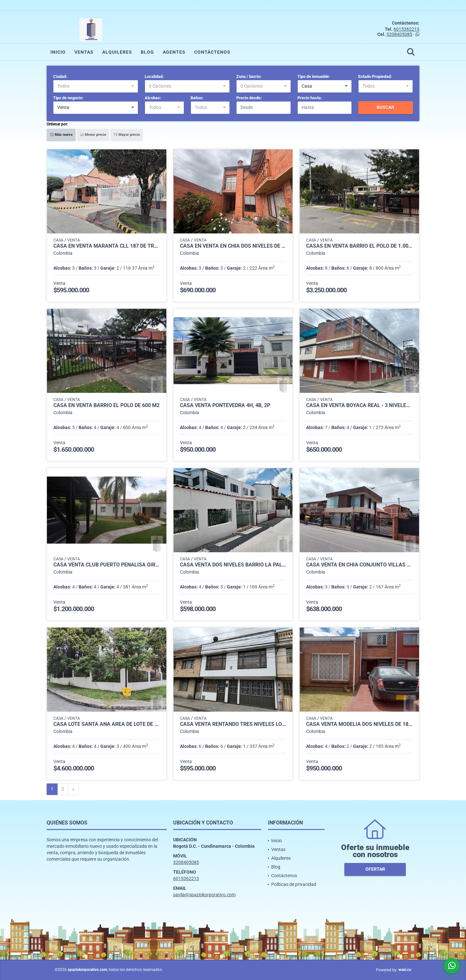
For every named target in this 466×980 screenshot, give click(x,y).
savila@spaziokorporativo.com (204, 895)
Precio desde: (249, 98)
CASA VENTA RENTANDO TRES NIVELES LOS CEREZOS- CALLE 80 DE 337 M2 (233, 724)
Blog (147, 52)
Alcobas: (153, 98)
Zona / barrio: (249, 76)
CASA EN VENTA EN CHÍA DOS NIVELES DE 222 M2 (233, 246)
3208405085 (399, 34)
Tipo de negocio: (68, 98)
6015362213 (406, 29)
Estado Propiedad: (375, 76)
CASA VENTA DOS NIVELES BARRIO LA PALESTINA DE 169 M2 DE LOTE (233, 565)
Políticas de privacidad (294, 884)
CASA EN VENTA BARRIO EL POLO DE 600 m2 (106, 405)
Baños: (197, 98)
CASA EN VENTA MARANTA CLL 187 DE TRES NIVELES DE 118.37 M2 (107, 246)
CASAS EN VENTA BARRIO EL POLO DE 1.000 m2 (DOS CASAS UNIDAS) (359, 246)
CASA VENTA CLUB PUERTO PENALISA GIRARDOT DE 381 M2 (107, 565)
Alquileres (117, 52)
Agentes (174, 52)
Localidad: (154, 76)
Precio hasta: (310, 98)
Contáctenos (212, 52)
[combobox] (96, 86)
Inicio (58, 52)
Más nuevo (61, 135)
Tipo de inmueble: (314, 76)
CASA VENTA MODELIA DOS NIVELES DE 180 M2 (359, 724)
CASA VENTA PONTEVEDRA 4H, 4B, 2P (225, 405)
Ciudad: (60, 76)
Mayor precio (127, 135)
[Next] (73, 789)
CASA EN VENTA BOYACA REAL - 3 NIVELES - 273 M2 (359, 405)
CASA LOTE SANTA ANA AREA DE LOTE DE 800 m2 (107, 724)
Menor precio (93, 135)
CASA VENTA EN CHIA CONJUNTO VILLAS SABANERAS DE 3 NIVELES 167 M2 (359, 565)
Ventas (84, 52)
